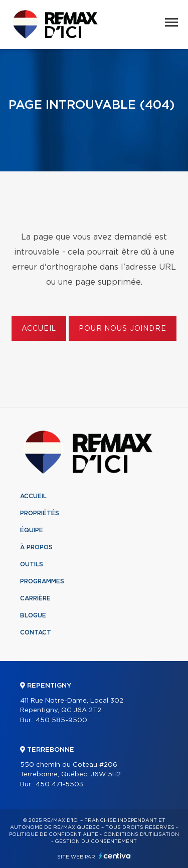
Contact (36, 632)
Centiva (115, 856)
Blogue (33, 615)
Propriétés (40, 513)
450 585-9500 (61, 720)
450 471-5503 (59, 785)
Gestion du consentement (96, 841)
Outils (32, 564)
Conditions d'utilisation (141, 834)
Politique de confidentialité (54, 834)
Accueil (39, 329)
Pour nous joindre (122, 329)
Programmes (42, 581)
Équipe (32, 530)
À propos (36, 547)
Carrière (35, 598)
